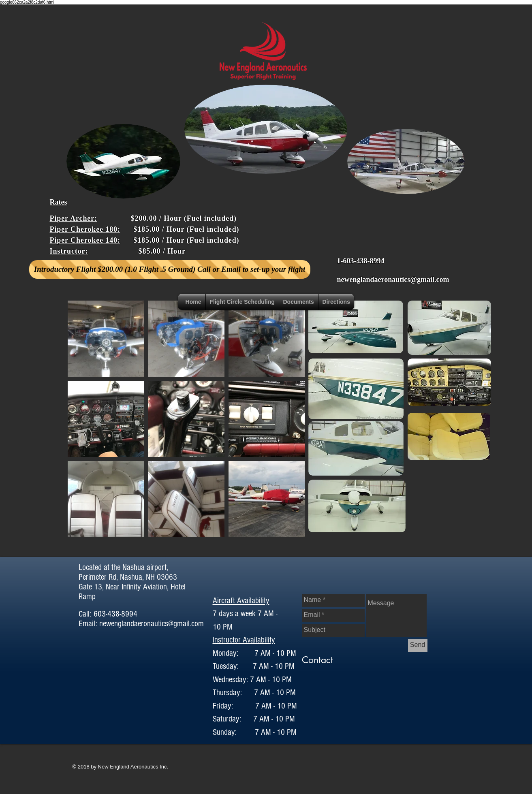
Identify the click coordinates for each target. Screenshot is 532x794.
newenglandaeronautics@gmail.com (393, 280)
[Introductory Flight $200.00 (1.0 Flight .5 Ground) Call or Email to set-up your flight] (170, 269)
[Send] (418, 645)
